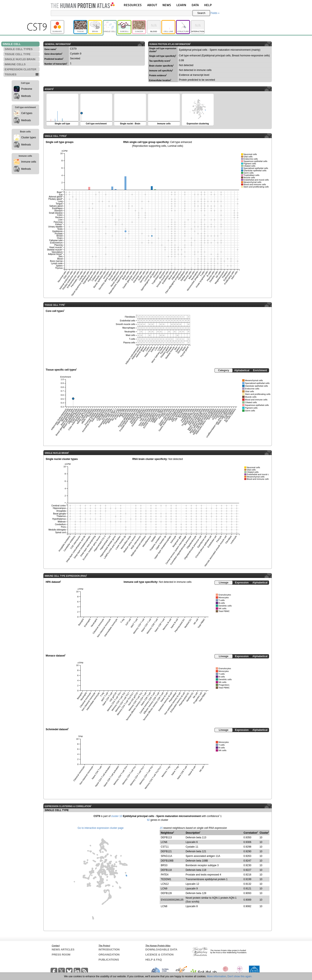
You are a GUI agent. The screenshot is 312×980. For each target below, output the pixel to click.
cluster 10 (117, 816)
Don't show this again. (240, 976)
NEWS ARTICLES (63, 949)
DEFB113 (166, 837)
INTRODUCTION (109, 949)
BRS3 (164, 865)
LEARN (181, 5)
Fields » (215, 13)
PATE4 (165, 875)
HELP (208, 5)
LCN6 (164, 842)
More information (217, 976)
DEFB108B (167, 861)
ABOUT (152, 5)
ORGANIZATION (109, 955)
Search (201, 13)
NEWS (167, 5)
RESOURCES (133, 5)
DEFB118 (166, 870)
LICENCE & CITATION (159, 955)
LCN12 (165, 884)
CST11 (165, 847)
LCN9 (164, 889)
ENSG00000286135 (172, 900)
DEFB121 (166, 851)
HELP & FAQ (154, 960)
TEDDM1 (166, 879)
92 (148, 820)
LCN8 (164, 906)
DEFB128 (166, 893)
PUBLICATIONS (109, 960)
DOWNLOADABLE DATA (161, 949)
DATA (195, 5)
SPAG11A (166, 856)
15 (161, 828)
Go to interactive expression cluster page (101, 828)
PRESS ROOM (61, 955)
